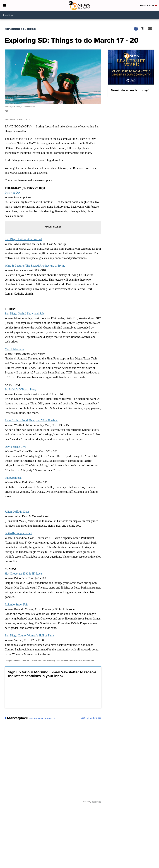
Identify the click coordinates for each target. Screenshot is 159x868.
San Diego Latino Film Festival (23, 239)
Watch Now (148, 6)
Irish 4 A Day (13, 193)
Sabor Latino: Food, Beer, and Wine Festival (31, 420)
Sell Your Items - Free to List (43, 719)
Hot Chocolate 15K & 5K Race (23, 574)
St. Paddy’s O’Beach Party (20, 389)
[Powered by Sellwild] (97, 802)
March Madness (14, 349)
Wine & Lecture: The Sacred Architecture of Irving (35, 266)
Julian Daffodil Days (17, 512)
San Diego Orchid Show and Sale (25, 313)
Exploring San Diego (20, 29)
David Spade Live (15, 447)
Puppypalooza (13, 478)
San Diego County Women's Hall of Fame (30, 635)
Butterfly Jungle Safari (18, 533)
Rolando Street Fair (16, 604)
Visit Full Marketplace (91, 718)
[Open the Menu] (5, 5)
